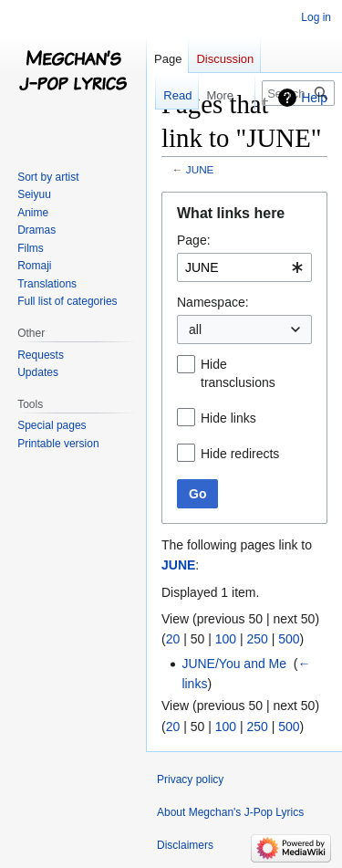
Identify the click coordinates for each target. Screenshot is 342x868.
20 (173, 639)
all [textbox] (195, 329)
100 (226, 639)
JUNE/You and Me (234, 664)
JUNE (200, 169)
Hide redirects (240, 454)
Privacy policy (190, 779)
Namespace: (213, 302)
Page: (194, 240)
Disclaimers (185, 845)
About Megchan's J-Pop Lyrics (230, 812)
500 (289, 639)
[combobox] (244, 267)
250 (257, 639)
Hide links (228, 418)
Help (314, 98)
